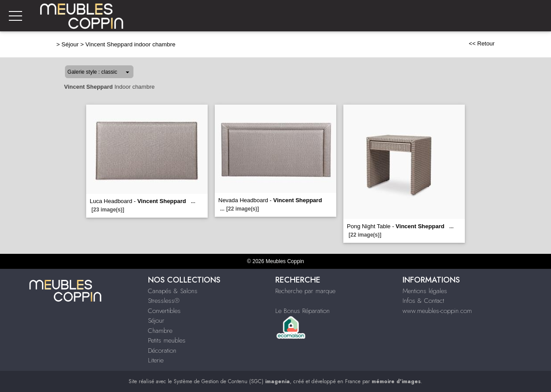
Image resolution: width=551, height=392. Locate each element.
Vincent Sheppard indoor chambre (130, 44)
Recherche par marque (305, 291)
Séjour (70, 44)
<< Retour (482, 43)
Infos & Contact (423, 301)
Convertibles (164, 311)
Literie (156, 360)
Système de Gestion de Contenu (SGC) (232, 381)
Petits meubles (167, 340)
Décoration (162, 351)
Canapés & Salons (173, 291)
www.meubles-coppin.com (437, 311)
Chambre (160, 331)
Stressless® (164, 301)
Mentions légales (425, 291)
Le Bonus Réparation (302, 311)
